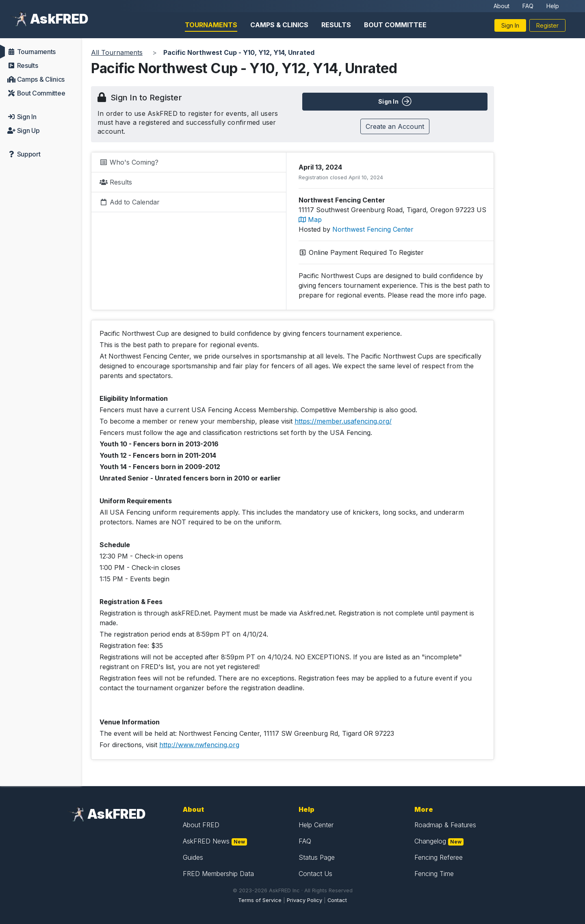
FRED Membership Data (218, 874)
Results (336, 25)
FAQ (528, 6)
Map (310, 220)
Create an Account (395, 126)
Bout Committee (395, 25)
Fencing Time (434, 874)
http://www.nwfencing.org (199, 745)
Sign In (510, 25)
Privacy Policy (304, 900)
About (502, 6)
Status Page (317, 857)
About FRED (201, 825)
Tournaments (211, 25)
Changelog (430, 841)
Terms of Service (260, 900)
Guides (193, 857)
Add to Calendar (130, 202)
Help (553, 6)
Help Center (316, 825)
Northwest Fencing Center (373, 229)
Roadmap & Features (445, 825)
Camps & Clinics (279, 25)
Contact (337, 900)
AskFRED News (206, 841)
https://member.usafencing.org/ (343, 421)
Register (547, 25)
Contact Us (315, 874)
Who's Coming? (129, 162)
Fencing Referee (439, 857)
